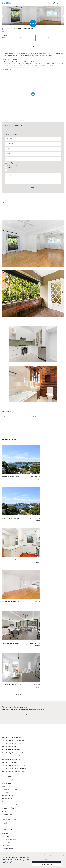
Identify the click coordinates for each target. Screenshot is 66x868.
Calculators (5, 793)
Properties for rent (7, 799)
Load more (19, 694)
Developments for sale (9, 808)
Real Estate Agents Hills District (12, 744)
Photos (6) (34, 47)
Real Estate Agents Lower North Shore (14, 753)
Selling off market (7, 786)
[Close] (63, 855)
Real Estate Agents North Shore (11, 759)
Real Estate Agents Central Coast (12, 737)
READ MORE (5, 70)
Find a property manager (9, 839)
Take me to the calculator (33, 715)
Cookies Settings (47, 855)
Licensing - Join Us (7, 849)
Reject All (47, 860)
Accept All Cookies (47, 864)
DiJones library (6, 811)
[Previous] (2, 16)
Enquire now (33, 187)
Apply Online (6, 846)
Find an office (6, 843)
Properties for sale (7, 796)
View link (61, 208)
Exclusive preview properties (11, 789)
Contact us (5, 833)
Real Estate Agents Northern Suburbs (13, 765)
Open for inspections (8, 783)
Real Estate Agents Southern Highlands (14, 769)
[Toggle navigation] (62, 3)
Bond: (3, 417)
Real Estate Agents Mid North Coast (13, 756)
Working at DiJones (8, 814)
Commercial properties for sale (11, 802)
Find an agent (6, 836)
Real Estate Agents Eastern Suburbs (13, 740)
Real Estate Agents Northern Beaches (13, 762)
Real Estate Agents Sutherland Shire (13, 772)
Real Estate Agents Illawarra (11, 747)
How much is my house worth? (11, 780)
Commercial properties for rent (11, 805)
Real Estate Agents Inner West (11, 750)
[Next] (64, 16)
